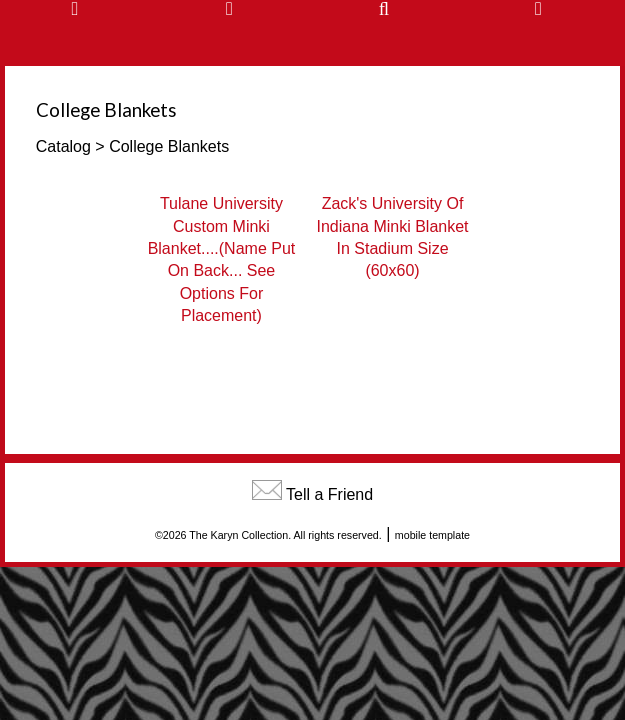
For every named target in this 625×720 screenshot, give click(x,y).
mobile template (432, 535)
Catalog (63, 146)
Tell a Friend (329, 494)
